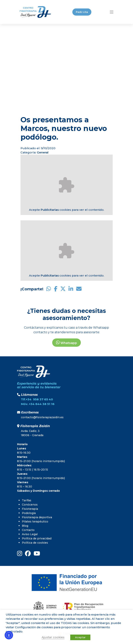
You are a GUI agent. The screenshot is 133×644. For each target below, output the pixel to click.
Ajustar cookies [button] (53, 637)
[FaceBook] (28, 553)
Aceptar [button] (80, 637)
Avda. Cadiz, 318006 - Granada (32, 433)
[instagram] (20, 553)
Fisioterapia (30, 509)
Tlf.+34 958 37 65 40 (37, 399)
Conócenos (30, 505)
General (43, 152)
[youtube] (37, 553)
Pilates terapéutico (35, 522)
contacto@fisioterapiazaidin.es (42, 417)
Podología (29, 513)
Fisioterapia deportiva (37, 517)
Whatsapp (66, 343)
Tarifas (27, 500)
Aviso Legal (30, 534)
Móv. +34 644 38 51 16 (38, 404)
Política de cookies (35, 543)
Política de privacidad (37, 538)
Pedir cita (82, 12)
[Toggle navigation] (112, 12)
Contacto (28, 530)
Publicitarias (50, 210)
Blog (25, 526)
